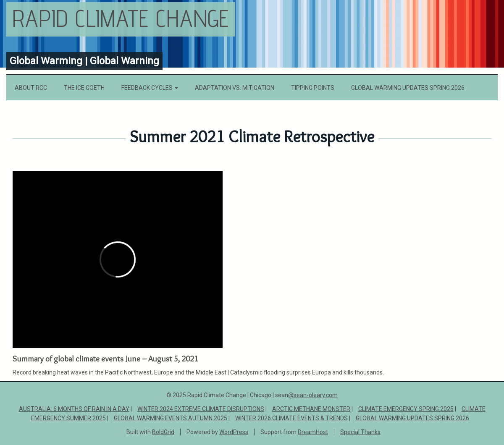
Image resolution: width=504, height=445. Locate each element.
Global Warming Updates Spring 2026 (408, 88)
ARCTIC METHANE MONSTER (311, 409)
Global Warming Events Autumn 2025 (171, 418)
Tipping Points (313, 88)
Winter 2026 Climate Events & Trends (291, 418)
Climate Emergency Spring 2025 (406, 409)
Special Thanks (360, 432)
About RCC (31, 88)
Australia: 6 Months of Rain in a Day (74, 409)
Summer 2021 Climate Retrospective (252, 136)
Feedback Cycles (150, 88)
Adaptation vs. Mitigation (235, 88)
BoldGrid (163, 432)
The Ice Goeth (84, 88)
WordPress (234, 432)
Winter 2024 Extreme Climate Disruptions (201, 409)
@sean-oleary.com (313, 395)
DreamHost (313, 432)
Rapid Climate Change (121, 18)
